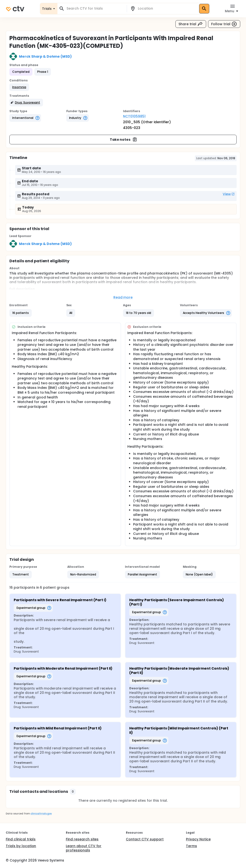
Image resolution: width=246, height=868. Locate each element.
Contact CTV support (145, 839)
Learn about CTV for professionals (84, 848)
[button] (19, 87)
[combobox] (95, 9)
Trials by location (21, 846)
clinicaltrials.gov (41, 814)
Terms (191, 846)
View (229, 194)
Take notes (124, 140)
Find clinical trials (21, 839)
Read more (123, 297)
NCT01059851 (134, 116)
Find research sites (82, 839)
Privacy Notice (198, 839)
